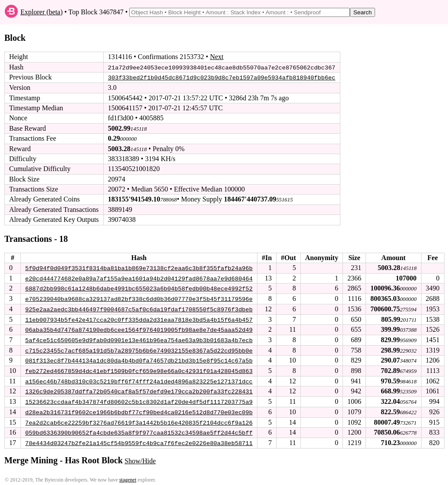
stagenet (128, 477)
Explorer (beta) (41, 12)
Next (217, 57)
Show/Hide (140, 458)
